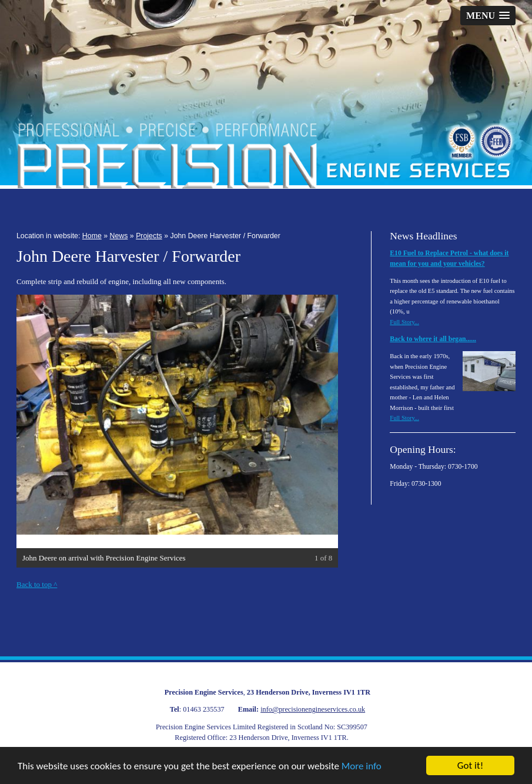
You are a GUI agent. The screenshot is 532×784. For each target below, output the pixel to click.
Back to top (37, 584)
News (119, 236)
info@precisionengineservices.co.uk (313, 709)
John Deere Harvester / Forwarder (225, 236)
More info (362, 766)
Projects (149, 236)
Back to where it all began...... (433, 339)
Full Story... (404, 322)
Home (92, 236)
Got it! (470, 765)
